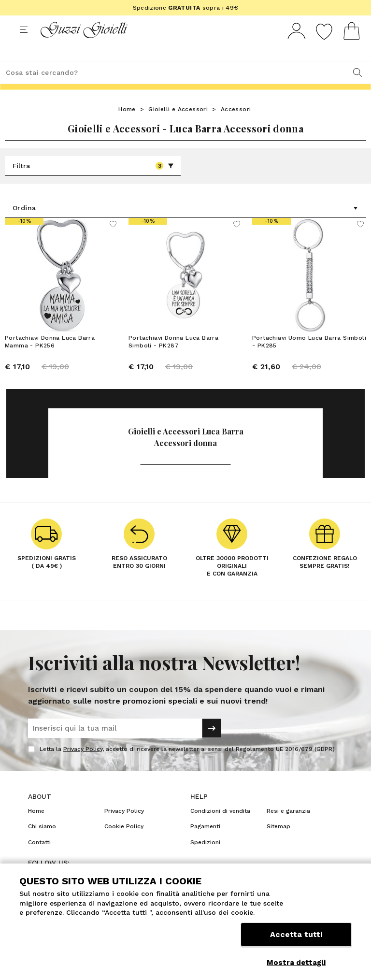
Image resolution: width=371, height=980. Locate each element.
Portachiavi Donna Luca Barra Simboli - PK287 (173, 360)
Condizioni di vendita (220, 829)
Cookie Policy (124, 844)
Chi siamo (42, 844)
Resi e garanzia (288, 829)
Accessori (236, 127)
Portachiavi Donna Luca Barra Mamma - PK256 (50, 360)
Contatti (39, 860)
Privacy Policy (83, 767)
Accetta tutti (296, 940)
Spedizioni (205, 860)
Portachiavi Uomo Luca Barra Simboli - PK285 (309, 360)
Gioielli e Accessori (178, 127)
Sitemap (278, 844)
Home (127, 127)
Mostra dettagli (296, 963)
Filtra (93, 184)
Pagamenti (205, 844)
